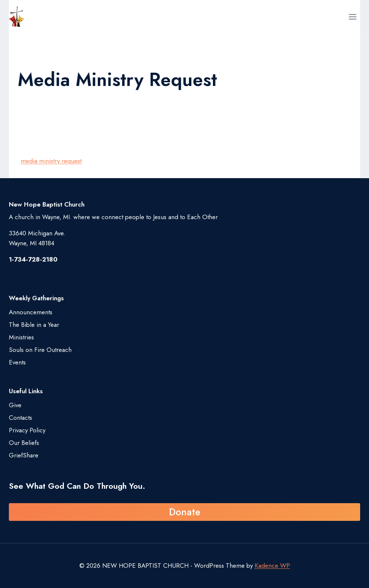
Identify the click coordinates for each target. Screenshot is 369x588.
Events (17, 362)
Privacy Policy (27, 430)
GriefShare (24, 455)
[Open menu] (352, 17)
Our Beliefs (24, 443)
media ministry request (51, 161)
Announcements (31, 312)
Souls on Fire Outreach (40, 350)
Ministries (21, 337)
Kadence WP (272, 565)
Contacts (20, 418)
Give (15, 405)
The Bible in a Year (34, 325)
